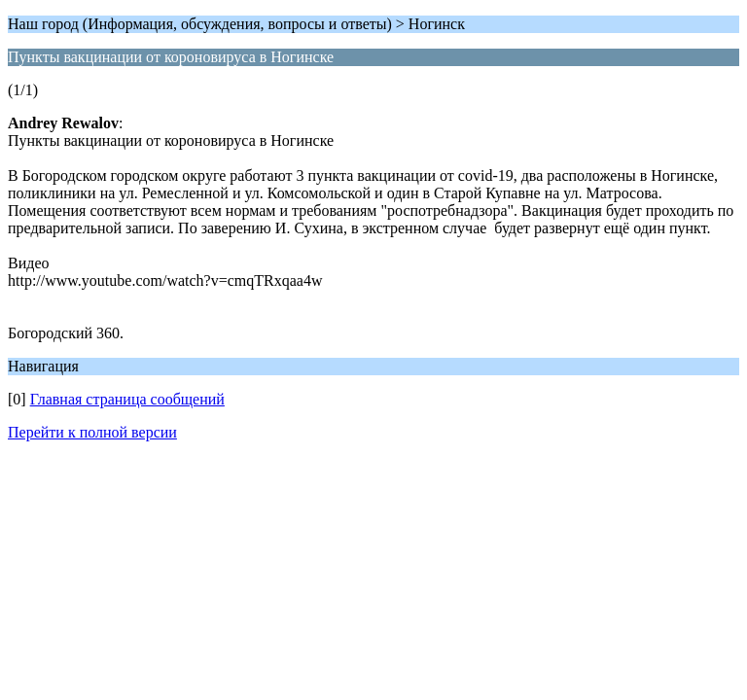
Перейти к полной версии (92, 432)
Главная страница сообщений (127, 399)
